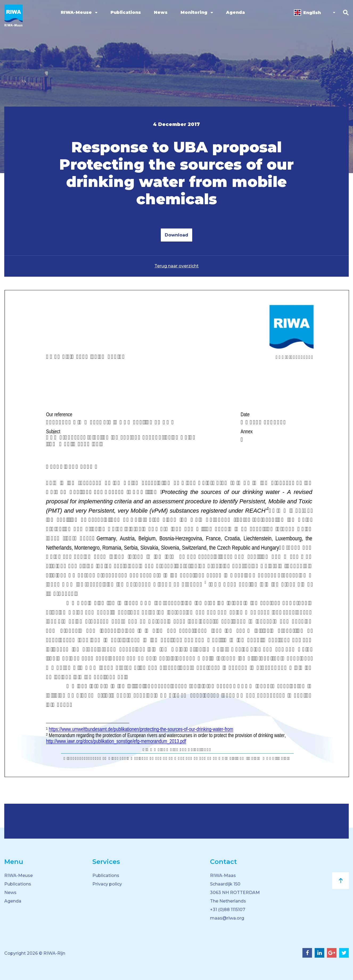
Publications (126, 12)
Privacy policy (107, 884)
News (161, 12)
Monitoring (194, 12)
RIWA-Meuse (76, 12)
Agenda (235, 12)
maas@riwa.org (227, 918)
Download (176, 235)
